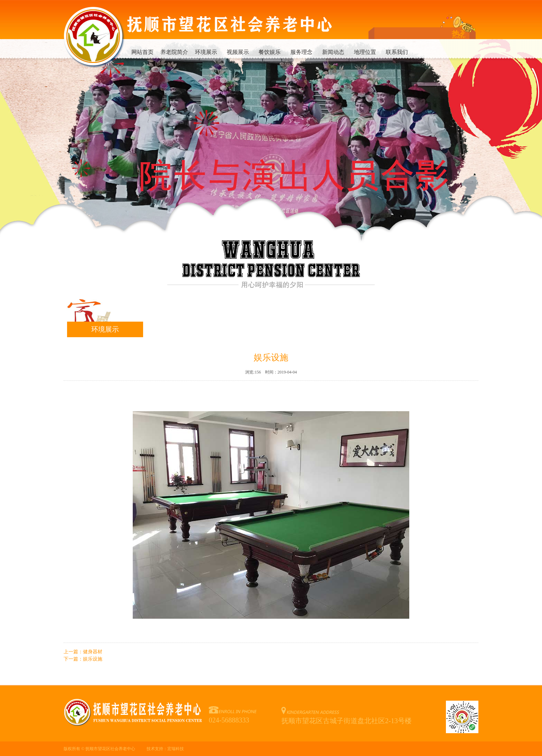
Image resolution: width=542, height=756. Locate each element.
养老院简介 (174, 52)
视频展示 (238, 52)
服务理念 (301, 52)
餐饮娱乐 (270, 52)
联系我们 (397, 52)
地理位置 (365, 52)
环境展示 (206, 52)
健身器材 (93, 652)
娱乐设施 (93, 659)
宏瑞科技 (176, 749)
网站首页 (142, 52)
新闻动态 (333, 52)
